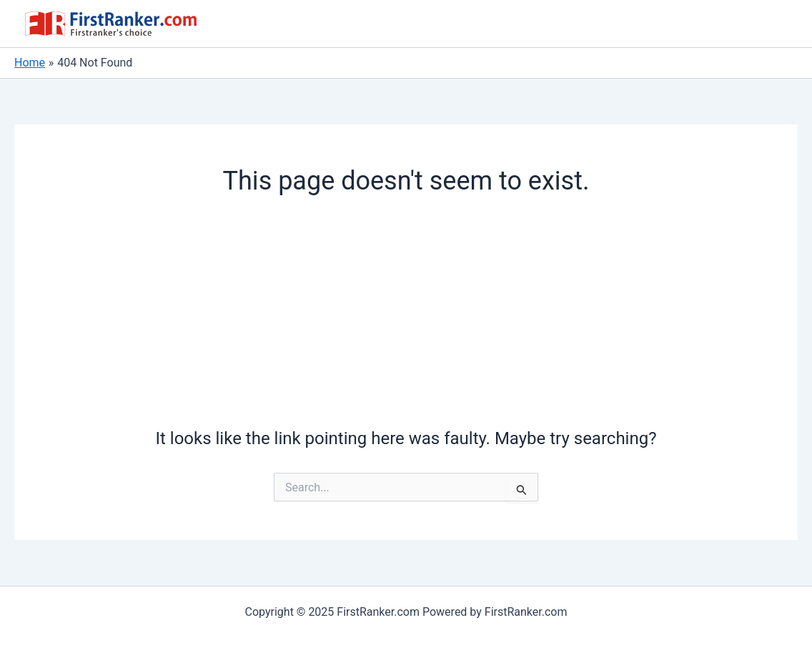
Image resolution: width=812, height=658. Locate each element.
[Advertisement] (406, 316)
